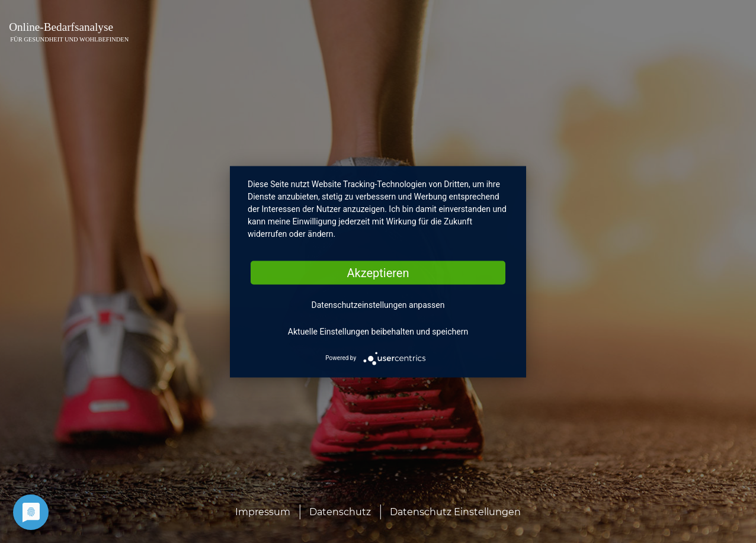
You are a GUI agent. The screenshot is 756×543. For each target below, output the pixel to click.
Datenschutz (340, 512)
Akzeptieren (378, 272)
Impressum (263, 512)
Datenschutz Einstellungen (455, 512)
